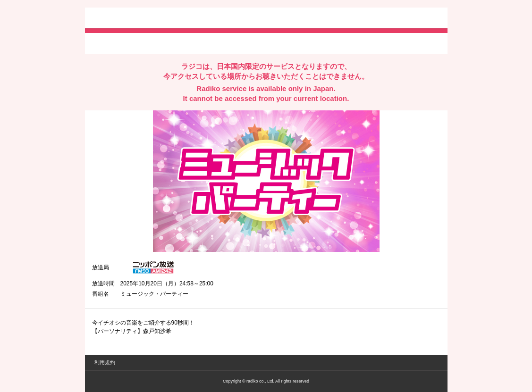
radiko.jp (120, 19)
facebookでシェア (145, 43)
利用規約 (105, 362)
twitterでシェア (106, 43)
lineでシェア (188, 43)
